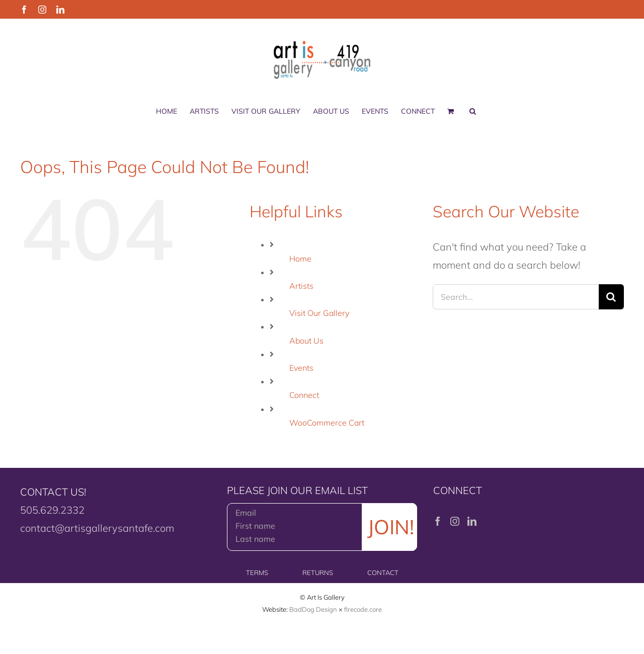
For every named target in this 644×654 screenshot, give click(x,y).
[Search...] (516, 297)
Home (300, 259)
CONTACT (383, 573)
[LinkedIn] (472, 521)
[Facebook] (438, 521)
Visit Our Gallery (319, 313)
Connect (304, 395)
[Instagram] (455, 521)
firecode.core (363, 609)
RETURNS (318, 573)
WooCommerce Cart (327, 423)
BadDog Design (313, 609)
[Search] (611, 297)
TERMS (257, 573)
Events (301, 368)
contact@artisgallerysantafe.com (97, 528)
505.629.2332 (52, 510)
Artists (301, 286)
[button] (473, 111)
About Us (306, 341)
